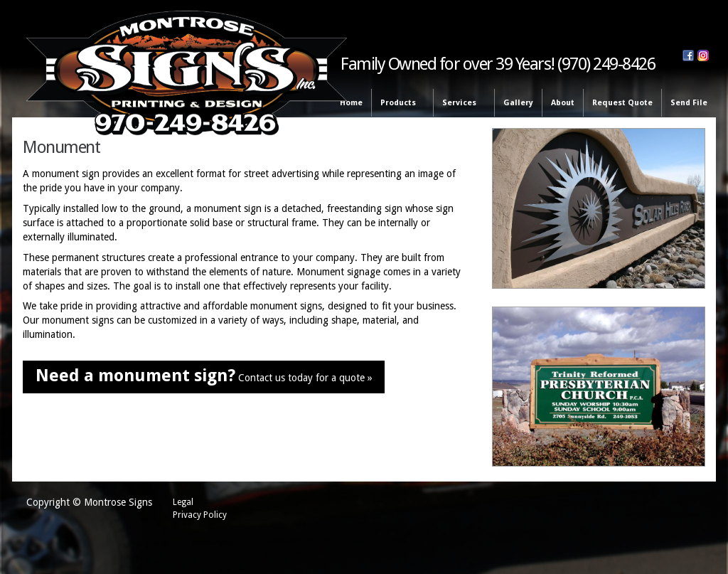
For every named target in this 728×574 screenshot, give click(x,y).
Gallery (518, 103)
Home (351, 103)
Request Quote (622, 103)
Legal (183, 502)
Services (461, 103)
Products (400, 103)
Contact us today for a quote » (204, 376)
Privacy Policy (200, 515)
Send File (689, 103)
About (563, 103)
